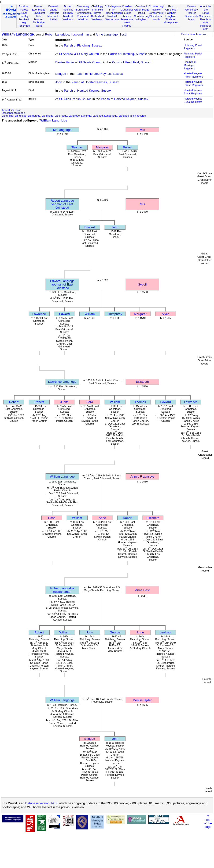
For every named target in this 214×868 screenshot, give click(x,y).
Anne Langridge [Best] (111, 34)
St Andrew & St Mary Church (79, 54)
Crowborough (157, 6)
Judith (64, 402)
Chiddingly (97, 6)
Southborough (142, 16)
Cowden (127, 6)
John (59, 82)
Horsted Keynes (127, 14)
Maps (191, 19)
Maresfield (53, 16)
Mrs (142, 130)
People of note (206, 21)
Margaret (102, 147)
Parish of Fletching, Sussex (83, 45)
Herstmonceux (84, 13)
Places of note (206, 27)
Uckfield (53, 19)
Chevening (83, 6)
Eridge (53, 10)
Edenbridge (39, 10)
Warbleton (97, 19)
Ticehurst (171, 19)
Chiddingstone (113, 6)
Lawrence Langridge (62, 382)
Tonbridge (24, 26)
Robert (128, 147)
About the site (206, 8)
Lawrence (39, 314)
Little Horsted (39, 18)
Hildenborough (113, 13)
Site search (206, 16)
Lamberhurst (156, 13)
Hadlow (156, 10)
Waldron (83, 19)
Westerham (112, 19)
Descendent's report (13, 113)
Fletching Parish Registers (193, 47)
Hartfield (24, 19)
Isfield (142, 13)
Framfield (97, 10)
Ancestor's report (12, 110)
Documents (192, 16)
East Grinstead (171, 8)
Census (192, 6)
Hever (97, 13)
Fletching (68, 10)
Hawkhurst (39, 13)
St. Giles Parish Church (75, 99)
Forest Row (83, 10)
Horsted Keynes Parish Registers (193, 75)
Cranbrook (141, 6)
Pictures (192, 13)
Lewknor (166, 632)
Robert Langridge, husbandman (67, 34)
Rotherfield (97, 16)
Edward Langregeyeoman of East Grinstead (62, 284)
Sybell (142, 284)
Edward (90, 227)
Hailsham (171, 13)
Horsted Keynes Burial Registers (193, 92)
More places (171, 22)
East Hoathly (24, 14)
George (115, 632)
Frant (112, 10)
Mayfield (68, 16)
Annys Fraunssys (142, 477)
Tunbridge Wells (39, 24)
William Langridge (18, 34)
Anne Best (142, 590)
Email (206, 13)
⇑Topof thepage (208, 822)
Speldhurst (156, 16)
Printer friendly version (194, 34)
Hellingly (68, 13)
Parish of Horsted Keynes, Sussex (99, 74)
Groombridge (142, 10)
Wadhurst (68, 19)
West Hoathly (127, 24)
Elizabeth (142, 382)
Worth (156, 19)
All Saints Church (90, 62)
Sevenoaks (127, 19)
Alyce (166, 314)
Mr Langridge (62, 130)
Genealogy (192, 10)
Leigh (24, 22)
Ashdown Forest (24, 8)
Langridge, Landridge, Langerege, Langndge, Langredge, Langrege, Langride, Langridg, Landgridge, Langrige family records (74, 116)
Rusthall (112, 16)
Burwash (53, 6)
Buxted (68, 6)
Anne (102, 518)
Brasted (39, 6)
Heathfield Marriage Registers (190, 65)
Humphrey (115, 314)
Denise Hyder (65, 62)
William (90, 314)
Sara (90, 402)
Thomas (77, 147)
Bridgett (61, 74)
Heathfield (53, 13)
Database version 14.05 (42, 803)
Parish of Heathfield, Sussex (131, 62)
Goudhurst (127, 10)
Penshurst (83, 16)
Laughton (171, 16)
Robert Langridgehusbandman (62, 590)
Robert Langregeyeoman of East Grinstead (62, 204)
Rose (52, 518)
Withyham (142, 19)
